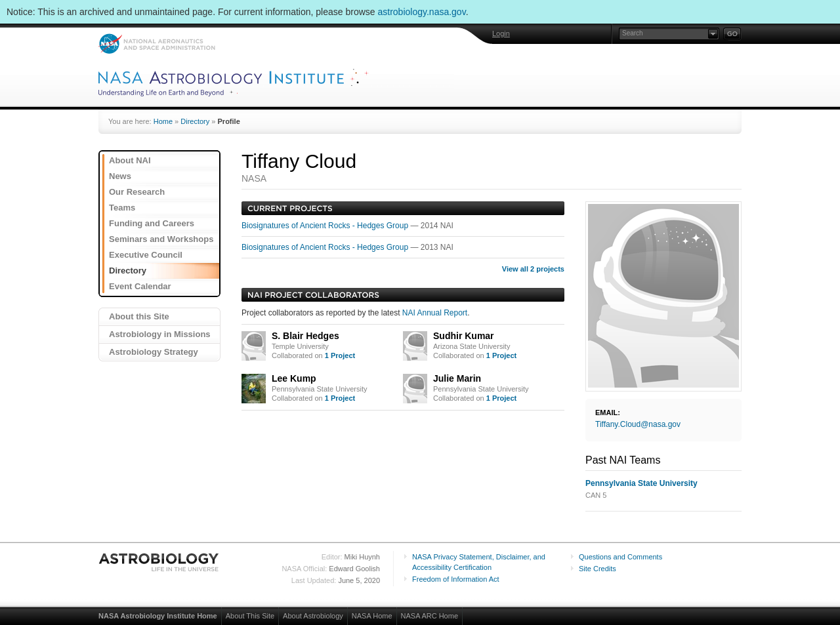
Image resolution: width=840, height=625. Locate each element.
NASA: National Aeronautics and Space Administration (157, 44)
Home (163, 121)
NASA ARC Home (430, 616)
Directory (195, 121)
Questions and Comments (620, 557)
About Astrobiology (313, 616)
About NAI (130, 160)
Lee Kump (294, 378)
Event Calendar (140, 286)
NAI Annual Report (435, 313)
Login (501, 33)
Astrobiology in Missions (160, 334)
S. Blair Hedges (305, 336)
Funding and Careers (152, 223)
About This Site (250, 616)
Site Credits (598, 569)
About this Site (139, 316)
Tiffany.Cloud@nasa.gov (638, 424)
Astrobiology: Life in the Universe (159, 562)
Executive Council (146, 255)
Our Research (137, 192)
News (120, 176)
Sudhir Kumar (464, 336)
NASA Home (372, 616)
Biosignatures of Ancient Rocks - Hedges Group (326, 226)
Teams (122, 208)
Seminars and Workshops (161, 239)
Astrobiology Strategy (154, 352)
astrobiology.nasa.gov (422, 12)
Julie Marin (457, 378)
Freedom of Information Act (456, 579)
